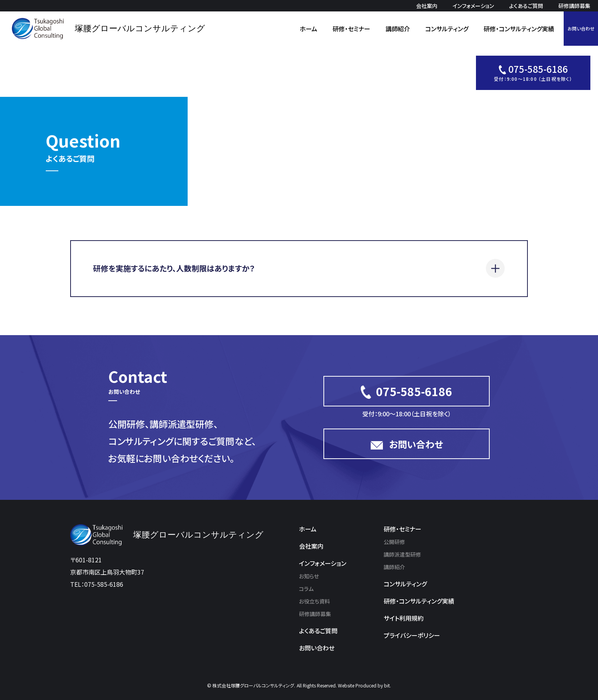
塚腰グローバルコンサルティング (140, 28)
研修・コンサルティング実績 (519, 29)
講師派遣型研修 (402, 554)
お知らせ (309, 576)
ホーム (309, 29)
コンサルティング (447, 29)
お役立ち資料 (314, 601)
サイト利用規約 (404, 618)
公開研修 (394, 542)
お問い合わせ (581, 28)
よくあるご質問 (526, 6)
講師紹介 (398, 29)
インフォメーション (473, 6)
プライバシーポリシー (412, 635)
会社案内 (427, 6)
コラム (306, 589)
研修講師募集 (574, 6)
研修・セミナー (351, 29)
